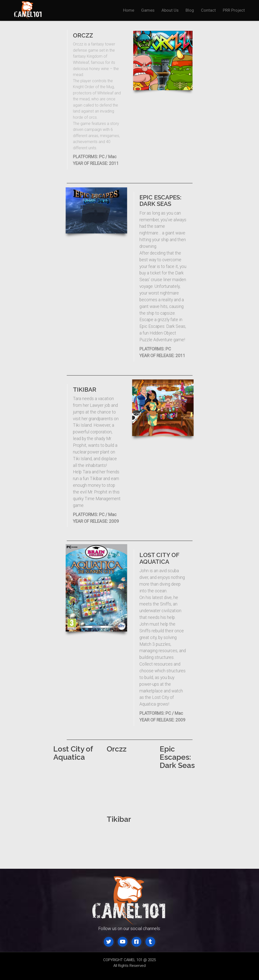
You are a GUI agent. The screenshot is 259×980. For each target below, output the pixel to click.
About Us (170, 10)
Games (148, 10)
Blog (190, 10)
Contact (208, 10)
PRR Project (234, 10)
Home (129, 10)
